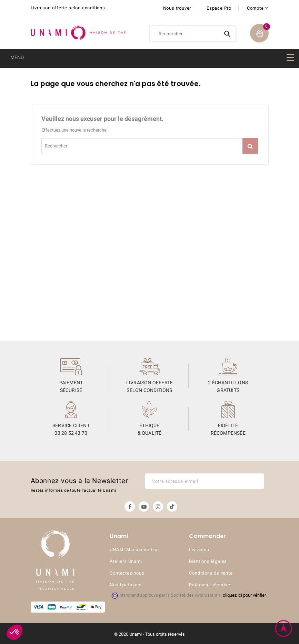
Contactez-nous (127, 573)
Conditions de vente (211, 573)
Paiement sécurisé (210, 585)
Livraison (199, 550)
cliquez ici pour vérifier (244, 595)
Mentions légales (208, 561)
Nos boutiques (126, 585)
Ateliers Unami (126, 561)
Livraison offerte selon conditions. (69, 8)
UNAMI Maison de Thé (134, 550)
